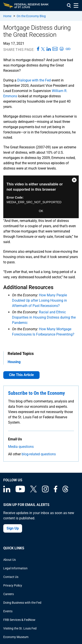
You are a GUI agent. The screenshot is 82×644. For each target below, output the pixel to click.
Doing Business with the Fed (22, 603)
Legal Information (15, 568)
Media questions (21, 447)
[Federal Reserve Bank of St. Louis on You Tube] (20, 491)
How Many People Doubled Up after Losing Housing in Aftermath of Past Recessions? (39, 300)
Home (7, 16)
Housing (14, 362)
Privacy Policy (13, 585)
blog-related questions (39, 454)
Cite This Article (21, 375)
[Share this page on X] (43, 49)
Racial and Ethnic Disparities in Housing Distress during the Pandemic (44, 317)
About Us (10, 560)
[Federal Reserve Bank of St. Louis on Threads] (65, 491)
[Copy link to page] (68, 49)
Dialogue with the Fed (34, 80)
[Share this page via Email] (55, 49)
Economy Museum (16, 637)
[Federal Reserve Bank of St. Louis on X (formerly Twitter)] (33, 491)
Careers (9, 594)
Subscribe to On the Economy (37, 393)
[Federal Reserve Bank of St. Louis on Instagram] (45, 491)
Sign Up (13, 528)
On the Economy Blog (31, 16)
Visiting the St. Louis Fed (20, 628)
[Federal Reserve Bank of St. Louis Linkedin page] (7, 491)
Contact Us (11, 577)
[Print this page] (61, 49)
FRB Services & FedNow (19, 620)
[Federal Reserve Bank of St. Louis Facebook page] (56, 491)
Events (8, 611)
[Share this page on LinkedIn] (49, 49)
